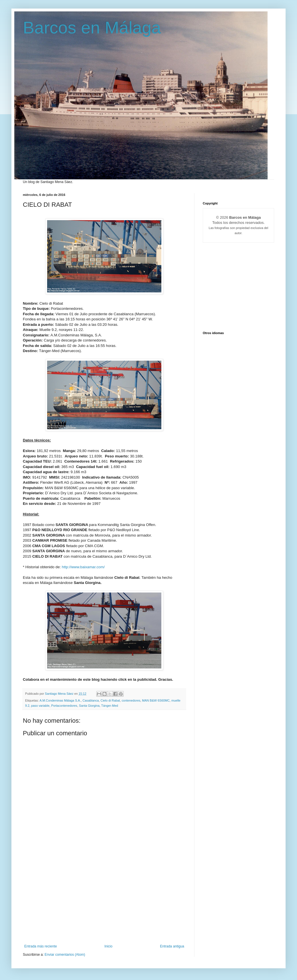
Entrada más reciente (41, 946)
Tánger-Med (110, 706)
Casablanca (91, 700)
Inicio (109, 946)
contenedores (131, 700)
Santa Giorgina (89, 706)
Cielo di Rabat (110, 700)
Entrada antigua (172, 946)
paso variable (40, 706)
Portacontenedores (64, 706)
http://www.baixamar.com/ (83, 567)
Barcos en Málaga (92, 28)
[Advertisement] (104, 901)
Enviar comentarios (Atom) (65, 955)
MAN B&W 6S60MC (156, 700)
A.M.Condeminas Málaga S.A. (60, 700)
